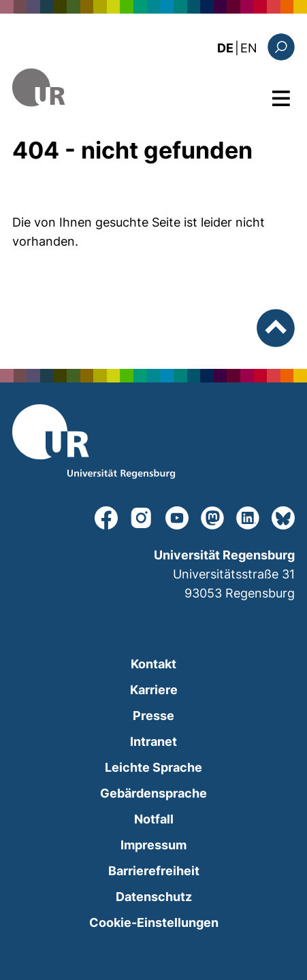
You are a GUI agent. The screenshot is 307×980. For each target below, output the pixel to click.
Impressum (153, 845)
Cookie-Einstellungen (154, 922)
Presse (153, 716)
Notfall (154, 819)
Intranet (153, 741)
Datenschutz (154, 897)
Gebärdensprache (153, 793)
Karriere (154, 690)
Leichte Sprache (153, 767)
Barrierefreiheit (154, 871)
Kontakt (153, 664)
